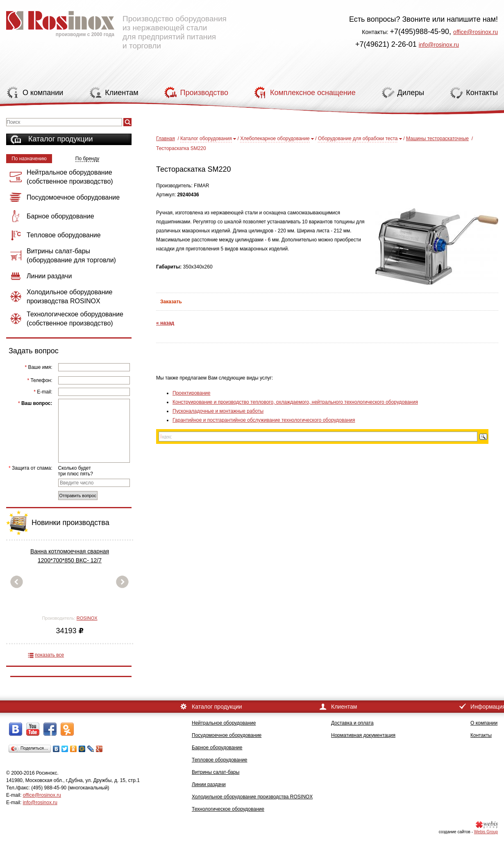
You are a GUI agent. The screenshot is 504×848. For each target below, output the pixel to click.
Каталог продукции (61, 139)
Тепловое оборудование (220, 760)
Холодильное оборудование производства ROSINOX (252, 797)
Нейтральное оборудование (224, 723)
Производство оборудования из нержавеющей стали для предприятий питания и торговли (116, 27)
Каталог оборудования (206, 139)
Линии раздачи (209, 784)
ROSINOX (87, 618)
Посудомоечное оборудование (227, 735)
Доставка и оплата (352, 723)
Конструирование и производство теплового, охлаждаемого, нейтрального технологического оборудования (295, 402)
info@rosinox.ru (439, 45)
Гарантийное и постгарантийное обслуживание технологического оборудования (264, 420)
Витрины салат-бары (216, 772)
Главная (166, 139)
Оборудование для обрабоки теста (358, 139)
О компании (484, 723)
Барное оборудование (217, 748)
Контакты (481, 735)
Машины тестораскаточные (437, 139)
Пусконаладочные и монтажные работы (218, 411)
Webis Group (486, 832)
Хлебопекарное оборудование (275, 139)
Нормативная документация (363, 735)
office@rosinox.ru (476, 32)
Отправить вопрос (78, 496)
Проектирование (192, 393)
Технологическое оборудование (228, 809)
